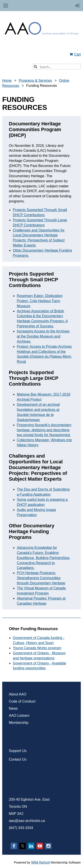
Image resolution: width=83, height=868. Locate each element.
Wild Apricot (40, 862)
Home (7, 81)
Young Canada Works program (37, 648)
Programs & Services (35, 81)
